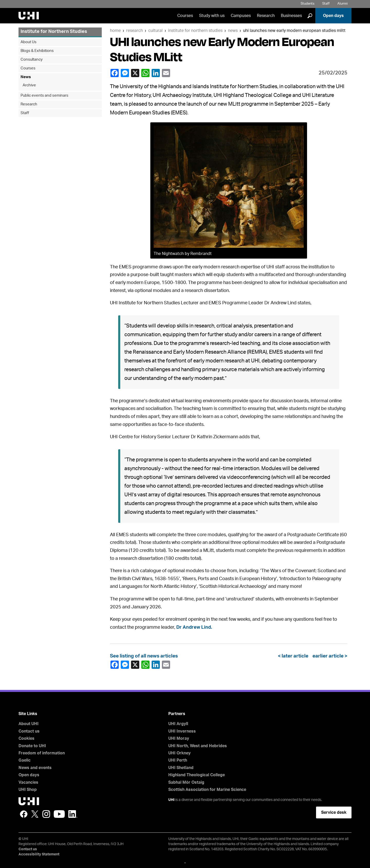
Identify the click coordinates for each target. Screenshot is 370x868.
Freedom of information (42, 753)
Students (308, 4)
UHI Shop (28, 790)
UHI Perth (178, 760)
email (166, 73)
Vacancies (28, 782)
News (233, 31)
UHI (171, 800)
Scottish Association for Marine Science (207, 790)
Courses (185, 16)
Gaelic (25, 760)
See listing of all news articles (144, 656)
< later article (294, 656)
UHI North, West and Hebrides (198, 746)
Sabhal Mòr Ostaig (186, 782)
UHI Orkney (179, 753)
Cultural (155, 31)
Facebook (114, 73)
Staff (326, 4)
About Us (29, 42)
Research (266, 16)
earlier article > (329, 656)
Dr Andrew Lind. (194, 627)
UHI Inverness (182, 731)
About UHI (29, 724)
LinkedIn (155, 73)
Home (115, 31)
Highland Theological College (197, 775)
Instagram (46, 814)
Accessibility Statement (39, 854)
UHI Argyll (178, 724)
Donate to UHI (32, 746)
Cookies (26, 738)
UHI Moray (179, 738)
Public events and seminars (44, 95)
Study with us (212, 16)
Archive (29, 85)
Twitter (35, 814)
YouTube (59, 814)
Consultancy (32, 60)
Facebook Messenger (125, 73)
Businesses (291, 16)
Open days (333, 16)
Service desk (334, 812)
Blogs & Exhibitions (37, 51)
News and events (35, 768)
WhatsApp (145, 73)
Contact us (29, 731)
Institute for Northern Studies (195, 31)
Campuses (241, 16)
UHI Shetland (181, 768)
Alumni (343, 4)
